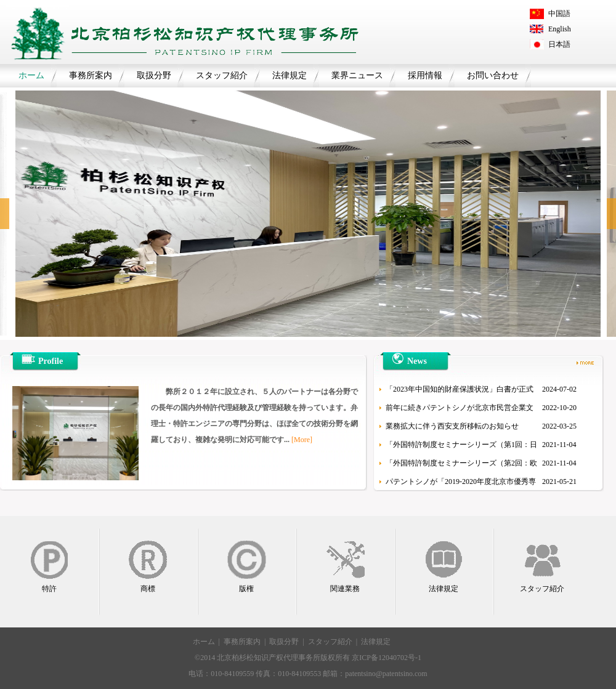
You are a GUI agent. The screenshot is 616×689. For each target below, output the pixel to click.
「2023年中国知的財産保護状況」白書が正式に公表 (460, 392)
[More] (302, 440)
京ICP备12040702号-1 (387, 658)
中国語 (559, 14)
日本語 (559, 44)
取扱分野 (154, 75)
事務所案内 (91, 75)
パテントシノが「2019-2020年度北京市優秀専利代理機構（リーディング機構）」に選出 (461, 484)
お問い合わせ (493, 75)
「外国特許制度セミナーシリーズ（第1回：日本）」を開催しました (461, 447)
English (560, 29)
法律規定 (290, 75)
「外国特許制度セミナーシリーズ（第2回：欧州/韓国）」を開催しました (461, 465)
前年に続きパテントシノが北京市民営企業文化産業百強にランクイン (460, 410)
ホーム (31, 75)
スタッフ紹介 (222, 75)
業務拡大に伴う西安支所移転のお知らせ (452, 426)
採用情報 (425, 75)
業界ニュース (357, 75)
